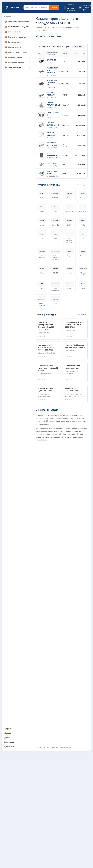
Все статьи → (83, 315)
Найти (54, 7)
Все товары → (79, 47)
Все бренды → (82, 185)
